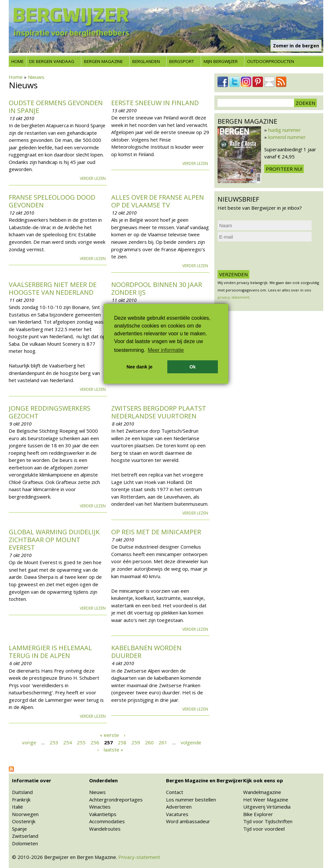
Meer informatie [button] (166, 350)
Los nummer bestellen (191, 800)
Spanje (19, 829)
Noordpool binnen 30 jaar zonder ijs (157, 288)
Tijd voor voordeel (264, 829)
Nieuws (36, 77)
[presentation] (267, 256)
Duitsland (22, 792)
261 (163, 742)
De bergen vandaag (52, 61)
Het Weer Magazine (266, 800)
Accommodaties (107, 821)
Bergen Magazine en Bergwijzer (204, 780)
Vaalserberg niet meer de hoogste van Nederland (53, 288)
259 (136, 742)
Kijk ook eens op (263, 780)
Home (18, 61)
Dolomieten (25, 843)
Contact (175, 792)
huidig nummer (285, 130)
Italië (18, 807)
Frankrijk (21, 800)
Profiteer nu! (284, 169)
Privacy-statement (139, 857)
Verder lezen (93, 178)
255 (81, 742)
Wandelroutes (105, 829)
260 (149, 742)
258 (122, 742)
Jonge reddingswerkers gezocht (50, 412)
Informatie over (32, 780)
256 (95, 742)
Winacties (100, 807)
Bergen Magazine (103, 61)
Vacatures (177, 814)
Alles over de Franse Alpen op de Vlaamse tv (158, 201)
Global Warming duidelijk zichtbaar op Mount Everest (54, 540)
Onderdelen (103, 780)
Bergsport (182, 61)
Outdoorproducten (271, 61)
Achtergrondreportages (116, 800)
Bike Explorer (258, 814)
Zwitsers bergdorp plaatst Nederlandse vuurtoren (159, 412)
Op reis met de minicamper (156, 532)
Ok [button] (192, 367)
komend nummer (287, 137)
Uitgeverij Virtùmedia (267, 807)
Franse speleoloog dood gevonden (52, 201)
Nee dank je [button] (139, 367)
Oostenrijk (24, 821)
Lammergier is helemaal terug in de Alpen (50, 652)
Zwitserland (25, 836)
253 (54, 742)
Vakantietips (103, 814)
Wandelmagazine (262, 792)
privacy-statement (233, 297)
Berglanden (146, 61)
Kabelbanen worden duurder (146, 652)
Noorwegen (25, 814)
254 (68, 742)
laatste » (113, 750)
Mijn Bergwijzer (221, 61)
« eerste (109, 735)
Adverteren (179, 807)
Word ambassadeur (188, 821)
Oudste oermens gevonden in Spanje (56, 107)
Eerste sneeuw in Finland (155, 103)
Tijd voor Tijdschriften (268, 821)
